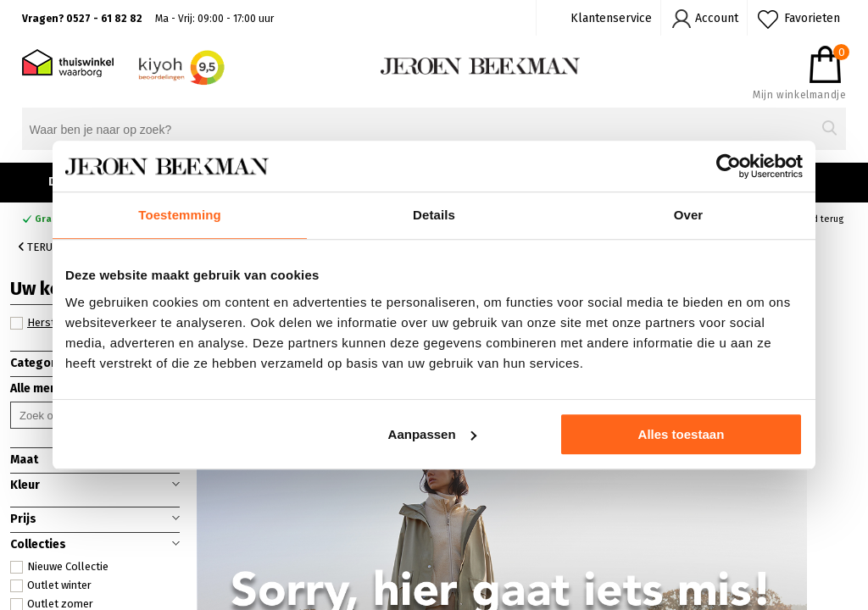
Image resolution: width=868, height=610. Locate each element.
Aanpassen (432, 434)
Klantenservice (611, 18)
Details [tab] (434, 215)
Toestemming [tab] (180, 215)
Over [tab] (689, 215)
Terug (39, 247)
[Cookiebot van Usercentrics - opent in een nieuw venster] (729, 166)
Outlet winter (51, 585)
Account (717, 18)
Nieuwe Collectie (59, 567)
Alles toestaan (682, 434)
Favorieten (812, 18)
